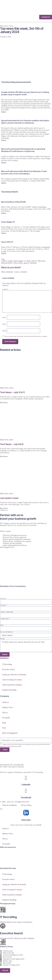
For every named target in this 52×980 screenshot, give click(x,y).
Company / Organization (7, 612)
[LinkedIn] (26, 778)
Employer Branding (9, 690)
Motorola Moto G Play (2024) (12, 263)
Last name (3, 605)
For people (6, 718)
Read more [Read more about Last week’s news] (4, 508)
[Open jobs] (26, 813)
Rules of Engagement (10, 733)
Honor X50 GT (32, 261)
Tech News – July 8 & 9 (12, 444)
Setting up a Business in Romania (14, 675)
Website (4, 331)
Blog (4, 723)
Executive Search (8, 669)
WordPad (33, 263)
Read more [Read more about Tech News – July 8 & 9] (4, 456)
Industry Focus (8, 707)
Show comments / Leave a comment (14, 272)
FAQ (4, 728)
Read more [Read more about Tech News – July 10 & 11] (4, 403)
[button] (26, 22)
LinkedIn (26, 785)
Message (2, 639)
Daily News (4, 26)
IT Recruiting (7, 664)
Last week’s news (9, 498)
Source (4, 112)
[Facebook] (26, 791)
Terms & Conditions (9, 805)
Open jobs (26, 820)
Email (4, 324)
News (11, 26)
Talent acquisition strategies (12, 685)
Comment (5, 289)
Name (4, 317)
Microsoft (42, 261)
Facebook (26, 797)
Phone (2, 625)
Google (10, 261)
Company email (4, 619)
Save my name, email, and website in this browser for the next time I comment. (26, 336)
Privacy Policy (26, 805)
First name (3, 599)
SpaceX (26, 263)
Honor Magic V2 (19, 261)
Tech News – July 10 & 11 (12, 392)
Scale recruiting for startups (12, 680)
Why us (5, 712)
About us (5, 702)
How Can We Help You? (7, 632)
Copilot (4, 261)
